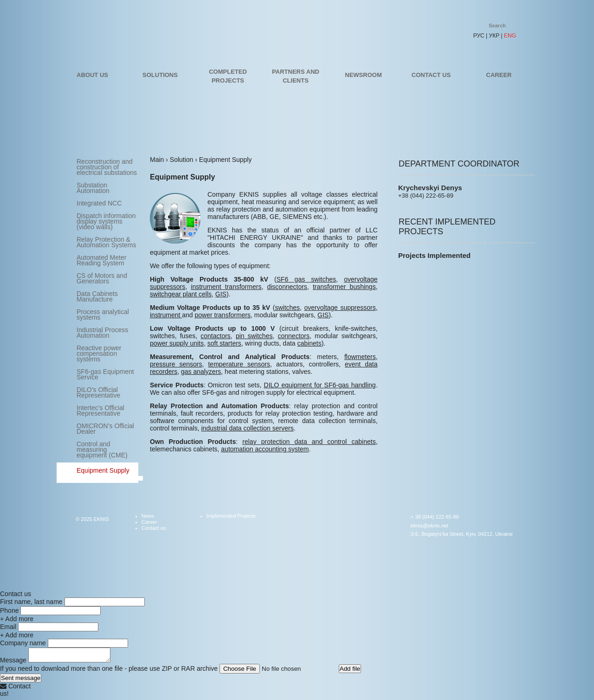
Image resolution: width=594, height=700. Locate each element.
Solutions (160, 75)
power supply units (177, 343)
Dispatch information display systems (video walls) (106, 221)
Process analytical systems (103, 315)
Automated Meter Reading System (101, 260)
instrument (166, 315)
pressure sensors (176, 364)
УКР (494, 36)
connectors (294, 336)
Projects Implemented (434, 255)
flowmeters (360, 357)
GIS (221, 294)
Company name (23, 643)
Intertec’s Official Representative (100, 411)
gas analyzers (201, 372)
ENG (510, 36)
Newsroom (363, 75)
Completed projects (228, 76)
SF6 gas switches (306, 279)
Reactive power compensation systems (99, 353)
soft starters (224, 343)
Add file (350, 671)
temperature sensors (239, 364)
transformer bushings (344, 287)
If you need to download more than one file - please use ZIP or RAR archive (109, 671)
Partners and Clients (296, 76)
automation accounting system (265, 449)
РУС (479, 36)
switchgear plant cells (181, 294)
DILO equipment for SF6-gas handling (320, 385)
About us (92, 75)
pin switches (254, 336)
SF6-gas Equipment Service (105, 374)
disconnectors (287, 287)
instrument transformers (226, 287)
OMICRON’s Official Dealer (105, 429)
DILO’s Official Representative (98, 392)
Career (499, 75)
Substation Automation (93, 188)
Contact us (431, 75)
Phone (9, 610)
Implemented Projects (231, 516)
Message (13, 663)
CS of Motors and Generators (102, 278)
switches (287, 308)
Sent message (21, 681)
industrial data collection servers (247, 428)
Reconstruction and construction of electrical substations (107, 167)
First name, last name (31, 602)
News (148, 516)
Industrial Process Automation (102, 333)
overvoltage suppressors (340, 308)
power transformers (223, 315)
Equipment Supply (103, 470)
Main (157, 160)
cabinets (310, 343)
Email (8, 627)
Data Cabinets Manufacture (97, 296)
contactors (216, 336)
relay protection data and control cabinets (309, 442)
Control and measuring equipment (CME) (102, 450)
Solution (182, 160)
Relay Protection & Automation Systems (106, 242)
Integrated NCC (99, 203)
